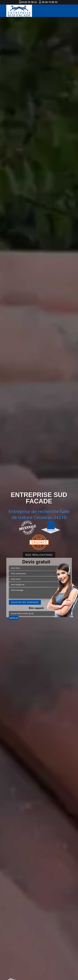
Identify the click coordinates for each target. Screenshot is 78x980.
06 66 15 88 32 (49, 2)
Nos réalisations (39, 555)
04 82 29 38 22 (29, 2)
